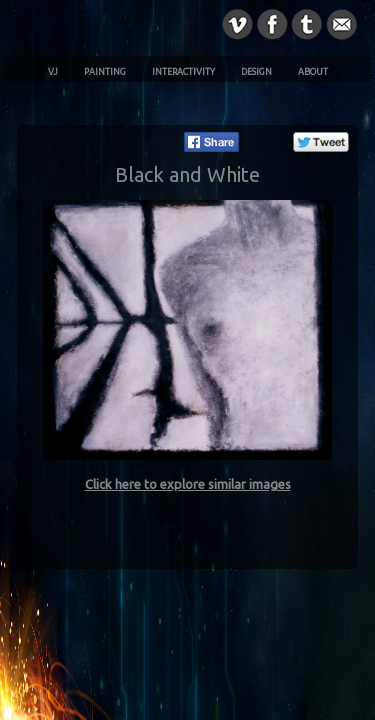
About (313, 72)
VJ (53, 72)
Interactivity (183, 72)
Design (256, 72)
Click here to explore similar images (188, 484)
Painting (105, 72)
